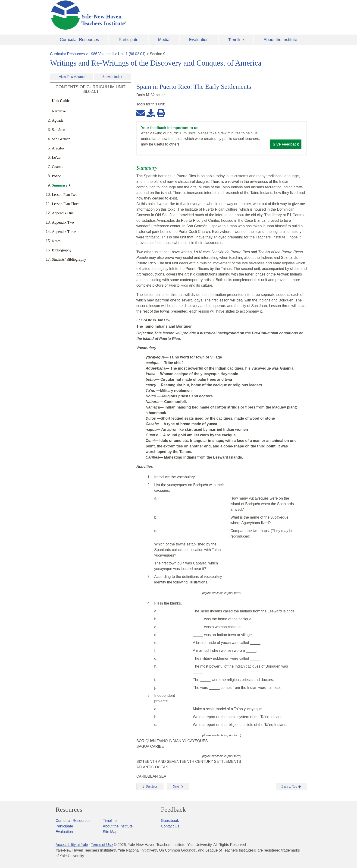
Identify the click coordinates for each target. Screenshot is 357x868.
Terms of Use (102, 845)
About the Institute (280, 40)
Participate (129, 40)
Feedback (173, 810)
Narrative (59, 111)
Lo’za (56, 157)
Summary (60, 185)
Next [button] (178, 787)
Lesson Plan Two (65, 195)
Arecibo (58, 148)
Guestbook (170, 821)
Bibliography (62, 250)
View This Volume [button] (72, 77)
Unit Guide (61, 101)
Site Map (110, 832)
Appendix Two (63, 222)
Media (164, 40)
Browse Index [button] (112, 77)
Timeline (236, 40)
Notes (56, 241)
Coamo (57, 167)
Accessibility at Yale (72, 845)
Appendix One (63, 213)
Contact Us (170, 826)
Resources (69, 810)
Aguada (58, 120)
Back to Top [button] (291, 787)
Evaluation (199, 40)
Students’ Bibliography (69, 259)
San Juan (58, 130)
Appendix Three (64, 232)
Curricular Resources (80, 40)
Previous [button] (150, 787)
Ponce (56, 176)
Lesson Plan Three (66, 204)
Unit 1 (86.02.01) (132, 54)
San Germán (61, 139)
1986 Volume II (102, 54)
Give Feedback (286, 144)
